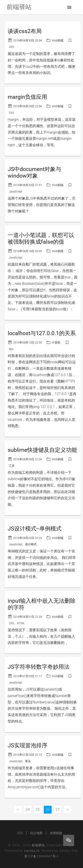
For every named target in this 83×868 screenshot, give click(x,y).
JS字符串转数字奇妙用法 (39, 667)
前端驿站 (38, 845)
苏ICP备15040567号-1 (42, 856)
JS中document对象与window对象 (34, 172)
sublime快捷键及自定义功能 (42, 450)
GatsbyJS (32, 851)
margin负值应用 (27, 97)
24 (28, 809)
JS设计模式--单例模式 (35, 529)
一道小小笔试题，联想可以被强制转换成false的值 (41, 238)
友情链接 (56, 833)
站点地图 (36, 833)
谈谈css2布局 (25, 31)
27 (58, 809)
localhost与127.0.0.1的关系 (42, 333)
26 (48, 809)
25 (38, 809)
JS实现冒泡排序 (28, 745)
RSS (20, 833)
